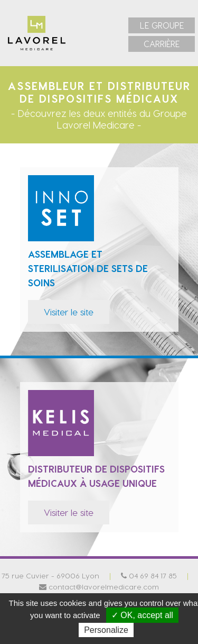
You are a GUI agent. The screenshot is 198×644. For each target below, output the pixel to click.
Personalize (106, 630)
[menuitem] (162, 25)
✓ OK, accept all (142, 615)
